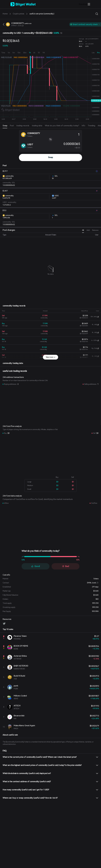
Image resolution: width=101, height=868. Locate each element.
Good (36, 566)
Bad (66, 566)
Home (5, 14)
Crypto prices (18, 14)
